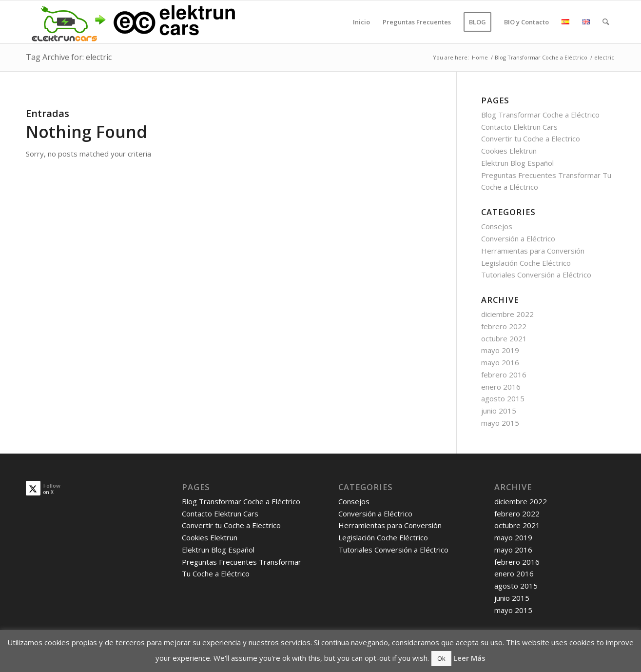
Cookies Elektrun (509, 151)
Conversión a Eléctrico (518, 238)
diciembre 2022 (507, 314)
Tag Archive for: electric (69, 57)
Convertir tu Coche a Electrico (531, 138)
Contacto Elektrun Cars (519, 127)
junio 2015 (499, 411)
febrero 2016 (504, 375)
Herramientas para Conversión (533, 251)
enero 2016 (501, 387)
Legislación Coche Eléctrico (526, 263)
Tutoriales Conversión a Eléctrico (536, 275)
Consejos (497, 226)
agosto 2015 (503, 398)
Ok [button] (441, 658)
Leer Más (469, 658)
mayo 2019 (500, 350)
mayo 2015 (500, 423)
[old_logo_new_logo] (132, 22)
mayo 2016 (500, 362)
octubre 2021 (504, 338)
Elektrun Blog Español (517, 163)
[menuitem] (361, 22)
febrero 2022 (504, 326)
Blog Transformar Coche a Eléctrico (540, 115)
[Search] (606, 22)
